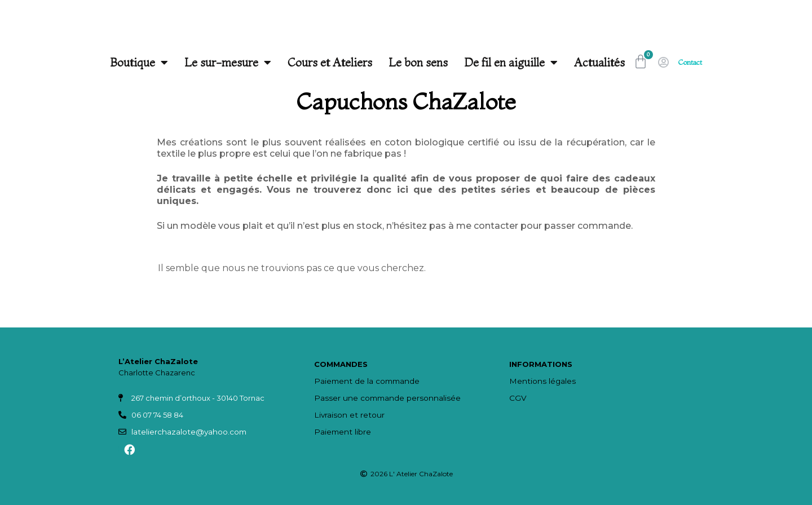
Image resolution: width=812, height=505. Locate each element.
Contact (690, 62)
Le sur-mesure (222, 63)
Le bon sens (412, 62)
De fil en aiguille (505, 63)
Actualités (594, 62)
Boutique (133, 63)
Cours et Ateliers (324, 62)
